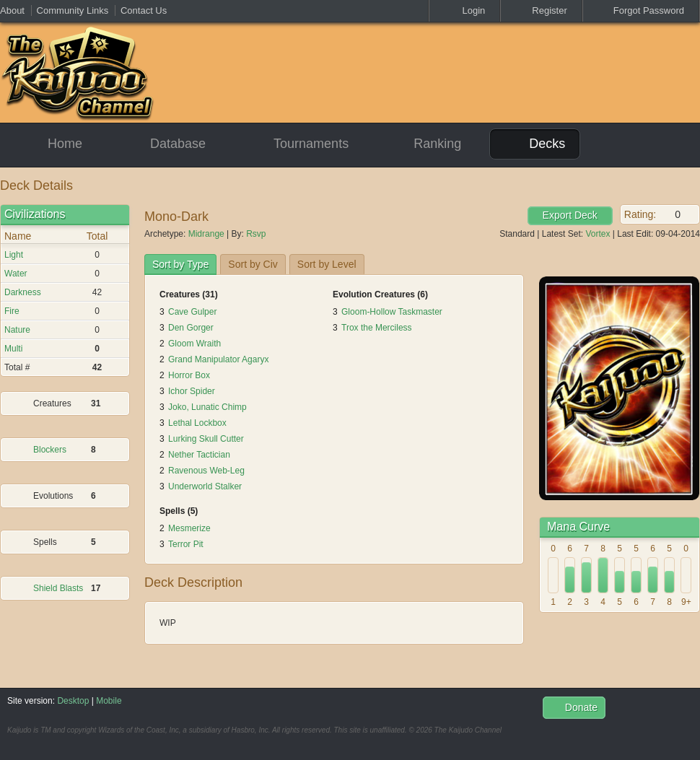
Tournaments (299, 144)
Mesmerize (189, 528)
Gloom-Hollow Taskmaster (392, 312)
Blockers (50, 450)
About (12, 10)
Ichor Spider (192, 391)
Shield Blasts (58, 588)
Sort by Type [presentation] (180, 264)
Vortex (598, 234)
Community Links (73, 10)
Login (465, 10)
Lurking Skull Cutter (206, 439)
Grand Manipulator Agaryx (218, 359)
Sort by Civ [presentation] (253, 264)
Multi (13, 349)
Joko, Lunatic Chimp (207, 407)
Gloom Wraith (194, 344)
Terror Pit (186, 544)
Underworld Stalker (205, 486)
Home (52, 144)
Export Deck (570, 215)
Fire (12, 311)
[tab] (180, 265)
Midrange (206, 234)
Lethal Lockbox (197, 423)
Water (16, 274)
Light (14, 255)
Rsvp (256, 234)
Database (166, 144)
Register (541, 10)
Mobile (109, 701)
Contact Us (144, 10)
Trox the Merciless (377, 328)
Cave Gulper (192, 312)
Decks (535, 143)
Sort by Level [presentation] (327, 264)
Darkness (23, 292)
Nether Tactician (199, 455)
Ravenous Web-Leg (206, 471)
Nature (17, 330)
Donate (574, 707)
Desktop (73, 701)
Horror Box (189, 375)
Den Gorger (191, 328)
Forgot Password (641, 10)
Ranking (426, 144)
